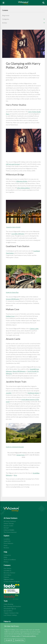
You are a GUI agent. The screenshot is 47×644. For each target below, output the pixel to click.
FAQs (5, 557)
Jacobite (9, 393)
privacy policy (16, 636)
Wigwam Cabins (9, 579)
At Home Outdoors (10, 521)
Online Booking (8, 604)
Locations (7, 539)
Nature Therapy (9, 523)
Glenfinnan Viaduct (33, 393)
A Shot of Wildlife (9, 530)
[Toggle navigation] (3, 3)
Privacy (6, 562)
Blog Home (6, 15)
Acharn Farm (21, 455)
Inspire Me (7, 541)
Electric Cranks (8, 526)
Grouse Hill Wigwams (13, 299)
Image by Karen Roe (12, 292)
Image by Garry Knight (13, 227)
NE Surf (6, 528)
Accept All (9, 640)
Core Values (7, 575)
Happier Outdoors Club (11, 613)
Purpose (6, 577)
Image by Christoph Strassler (15, 447)
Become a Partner (9, 573)
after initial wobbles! (24, 188)
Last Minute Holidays (10, 615)
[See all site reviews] (12, 591)
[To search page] (43, 3)
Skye (15, 475)
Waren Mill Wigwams (19, 371)
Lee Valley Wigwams (18, 234)
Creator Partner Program (12, 581)
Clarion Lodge (34, 328)
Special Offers (8, 611)
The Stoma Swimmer (10, 532)
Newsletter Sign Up (10, 609)
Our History (7, 568)
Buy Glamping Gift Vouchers (12, 606)
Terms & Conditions (10, 559)
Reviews (6, 548)
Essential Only (19, 640)
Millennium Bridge (22, 181)
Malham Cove (10, 316)
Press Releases (8, 543)
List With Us (7, 571)
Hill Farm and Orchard (13, 164)
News (6, 545)
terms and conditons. (29, 636)
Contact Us (7, 555)
